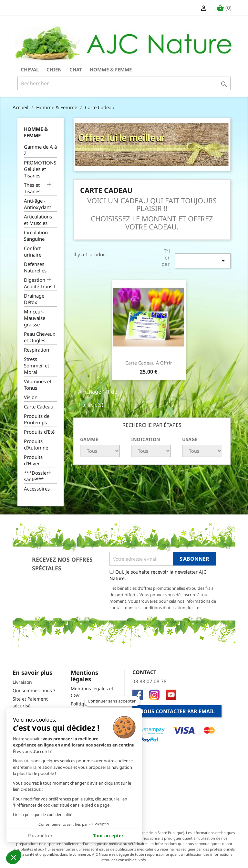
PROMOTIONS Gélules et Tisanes (40, 169)
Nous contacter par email (177, 711)
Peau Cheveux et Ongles (40, 337)
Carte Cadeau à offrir (149, 363)
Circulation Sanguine (36, 236)
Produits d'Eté (39, 432)
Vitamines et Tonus (38, 385)
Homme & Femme (111, 69)
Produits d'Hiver (33, 460)
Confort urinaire (33, 251)
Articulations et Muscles (38, 220)
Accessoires (37, 489)
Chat (76, 69)
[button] (14, 857)
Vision (31, 397)
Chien (54, 69)
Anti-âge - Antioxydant (37, 204)
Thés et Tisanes (32, 188)
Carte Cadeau (39, 407)
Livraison (22, 682)
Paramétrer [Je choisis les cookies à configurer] (40, 836)
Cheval (30, 69)
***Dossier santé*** (36, 476)
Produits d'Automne (36, 444)
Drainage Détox (34, 299)
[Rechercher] (124, 83)
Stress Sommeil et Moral (36, 365)
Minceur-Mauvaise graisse (35, 318)
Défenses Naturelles (35, 267)
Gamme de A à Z (40, 150)
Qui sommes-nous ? (34, 690)
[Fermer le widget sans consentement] (112, 701)
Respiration (36, 350)
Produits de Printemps (37, 419)
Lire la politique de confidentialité (43, 815)
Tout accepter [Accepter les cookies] (108, 836)
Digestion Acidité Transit (40, 283)
